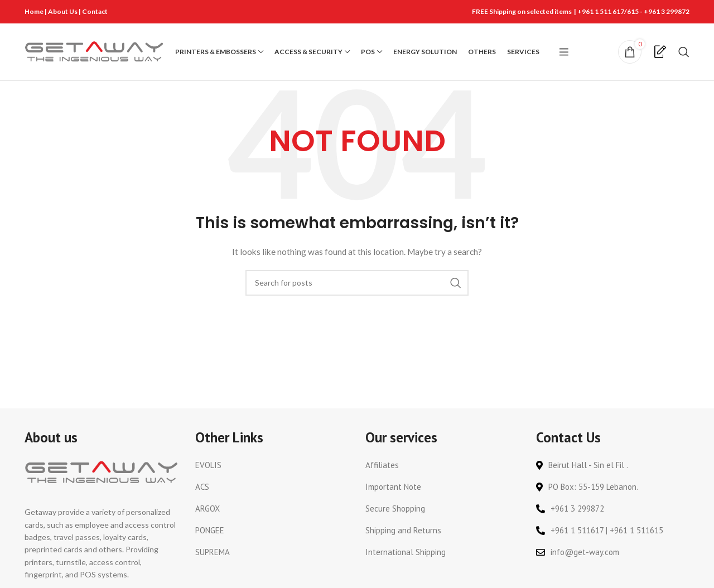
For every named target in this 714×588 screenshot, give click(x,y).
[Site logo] (94, 52)
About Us (63, 11)
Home (34, 11)
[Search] (684, 52)
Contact (95, 11)
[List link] (272, 466)
